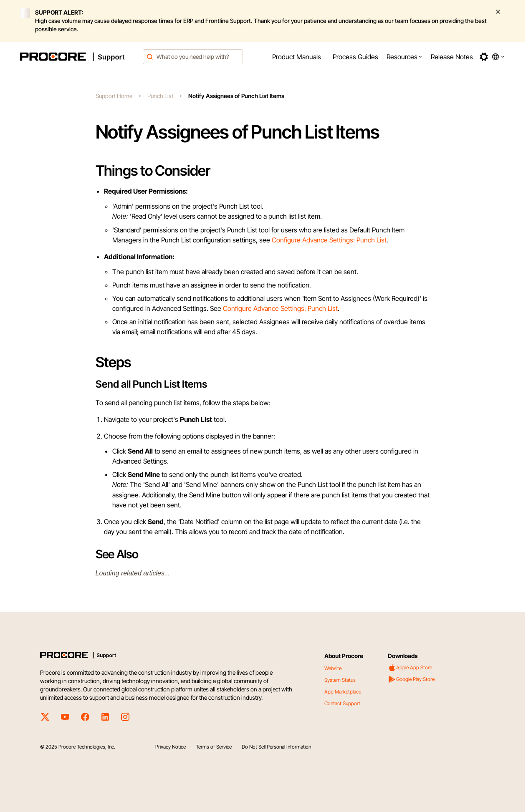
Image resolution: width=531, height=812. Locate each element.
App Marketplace (343, 692)
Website (333, 668)
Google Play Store (411, 679)
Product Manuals (297, 57)
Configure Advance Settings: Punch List (329, 240)
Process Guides (355, 57)
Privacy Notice (171, 747)
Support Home (114, 96)
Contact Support (342, 703)
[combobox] (193, 57)
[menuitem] (297, 57)
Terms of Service (214, 747)
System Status (340, 680)
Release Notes (452, 57)
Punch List (160, 96)
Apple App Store (410, 668)
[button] (405, 57)
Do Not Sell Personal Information (276, 747)
